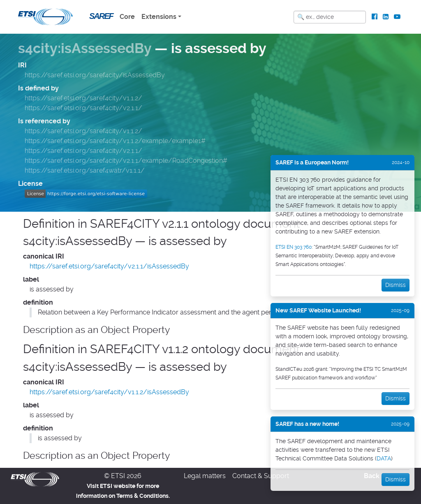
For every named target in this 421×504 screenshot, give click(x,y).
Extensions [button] (159, 17)
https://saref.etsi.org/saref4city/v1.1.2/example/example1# (115, 141)
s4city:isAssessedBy (85, 48)
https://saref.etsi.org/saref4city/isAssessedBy (95, 75)
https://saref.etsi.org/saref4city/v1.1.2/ (83, 98)
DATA (384, 458)
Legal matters (205, 476)
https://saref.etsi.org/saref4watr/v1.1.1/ (85, 170)
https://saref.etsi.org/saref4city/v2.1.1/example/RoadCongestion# (126, 161)
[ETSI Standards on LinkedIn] (385, 17)
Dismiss (396, 285)
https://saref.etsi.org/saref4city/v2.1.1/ (83, 108)
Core (127, 17)
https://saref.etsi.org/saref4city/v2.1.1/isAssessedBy (109, 266)
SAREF (101, 16)
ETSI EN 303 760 (294, 247)
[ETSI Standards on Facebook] (375, 17)
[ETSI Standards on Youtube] (397, 17)
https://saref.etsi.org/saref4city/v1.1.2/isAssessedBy (109, 392)
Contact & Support (261, 476)
